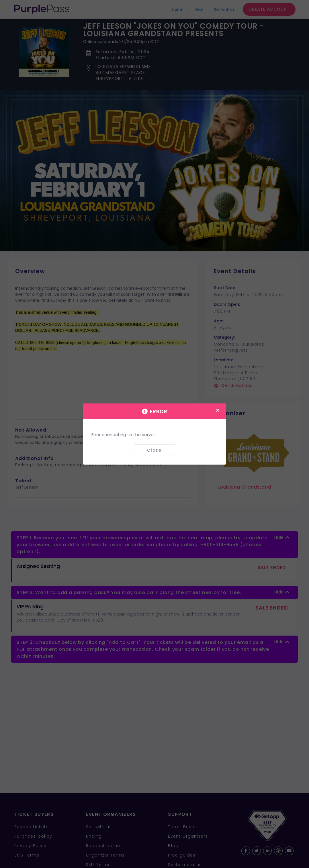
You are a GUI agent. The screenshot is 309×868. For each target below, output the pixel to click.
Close (154, 450)
